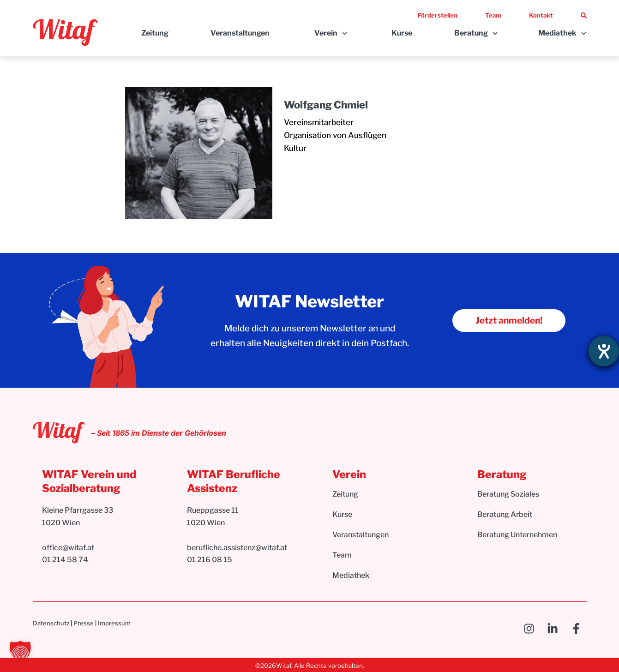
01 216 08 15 (210, 560)
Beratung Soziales (508, 494)
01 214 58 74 (65, 560)
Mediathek (562, 33)
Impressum (114, 623)
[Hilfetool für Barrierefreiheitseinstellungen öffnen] (604, 351)
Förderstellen (438, 15)
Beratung (476, 33)
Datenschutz (51, 623)
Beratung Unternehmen (517, 535)
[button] (20, 652)
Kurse (402, 33)
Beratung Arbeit (505, 514)
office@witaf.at (69, 548)
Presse (84, 623)
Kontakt (541, 15)
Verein (331, 33)
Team (493, 15)
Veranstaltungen (240, 33)
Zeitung (155, 33)
